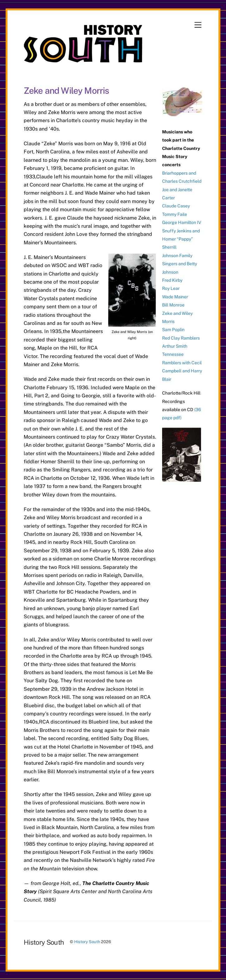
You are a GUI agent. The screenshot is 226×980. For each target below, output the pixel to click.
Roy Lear (171, 288)
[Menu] (198, 25)
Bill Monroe (173, 305)
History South (87, 942)
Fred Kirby (172, 280)
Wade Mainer (175, 297)
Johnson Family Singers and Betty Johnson (180, 264)
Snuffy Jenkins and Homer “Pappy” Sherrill (181, 239)
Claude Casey (176, 206)
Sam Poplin (173, 330)
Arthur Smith (175, 346)
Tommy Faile (175, 214)
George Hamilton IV (182, 222)
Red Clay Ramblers (181, 338)
